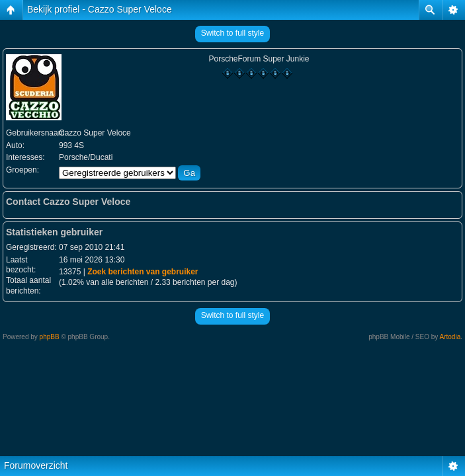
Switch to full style (232, 33)
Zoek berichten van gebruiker (143, 272)
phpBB (50, 337)
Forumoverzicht (36, 465)
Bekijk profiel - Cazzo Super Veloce (100, 9)
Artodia (450, 337)
